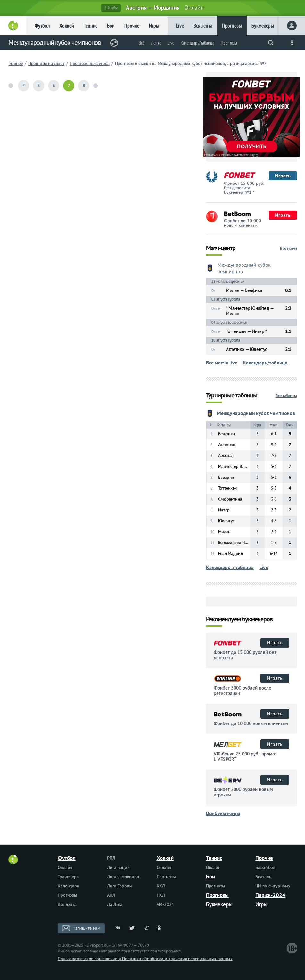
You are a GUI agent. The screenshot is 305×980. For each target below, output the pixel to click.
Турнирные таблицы (232, 396)
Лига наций (118, 867)
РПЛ (111, 858)
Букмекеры (263, 26)
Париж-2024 (270, 895)
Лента (156, 43)
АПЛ (111, 895)
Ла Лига (115, 904)
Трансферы (69, 877)
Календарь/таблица (198, 43)
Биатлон (264, 877)
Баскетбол (265, 867)
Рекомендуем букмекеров (239, 620)
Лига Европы (120, 886)
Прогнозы (232, 26)
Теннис (91, 26)
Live (180, 26)
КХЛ (161, 886)
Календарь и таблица (230, 567)
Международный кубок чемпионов (55, 42)
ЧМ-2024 (165, 904)
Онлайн (65, 867)
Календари (68, 886)
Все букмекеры (223, 813)
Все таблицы (286, 396)
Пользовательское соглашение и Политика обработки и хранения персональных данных (145, 959)
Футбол (42, 26)
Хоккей (67, 26)
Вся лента (203, 26)
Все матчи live (222, 363)
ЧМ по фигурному (273, 886)
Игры (154, 26)
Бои (111, 26)
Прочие (132, 26)
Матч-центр (221, 248)
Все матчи (289, 248)
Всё (142, 43)
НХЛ (161, 895)
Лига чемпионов (123, 877)
